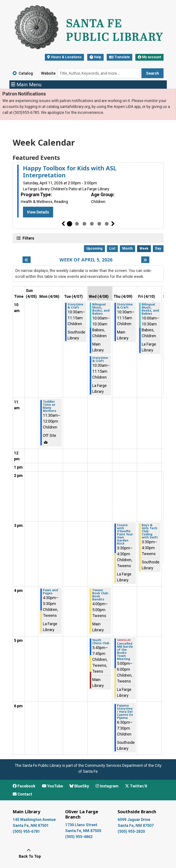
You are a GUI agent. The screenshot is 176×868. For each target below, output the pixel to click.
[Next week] (145, 260)
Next (113, 224)
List (112, 248)
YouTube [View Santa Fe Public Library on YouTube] (52, 786)
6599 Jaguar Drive (134, 819)
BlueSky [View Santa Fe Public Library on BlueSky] (79, 786)
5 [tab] (99, 224)
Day (158, 248)
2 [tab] (77, 224)
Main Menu (26, 84)
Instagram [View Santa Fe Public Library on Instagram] (107, 786)
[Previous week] (27, 260)
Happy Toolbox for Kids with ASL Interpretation (70, 172)
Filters (28, 238)
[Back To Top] (29, 853)
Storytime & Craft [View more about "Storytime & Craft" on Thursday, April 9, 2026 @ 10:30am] (125, 306)
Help (95, 57)
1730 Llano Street (81, 825)
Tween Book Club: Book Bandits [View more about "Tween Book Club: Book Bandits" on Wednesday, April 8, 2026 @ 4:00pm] (100, 595)
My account (149, 57)
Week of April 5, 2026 (86, 260)
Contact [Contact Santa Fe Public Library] (22, 794)
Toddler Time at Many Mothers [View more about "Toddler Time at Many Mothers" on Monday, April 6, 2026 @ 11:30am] (50, 406)
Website (48, 73)
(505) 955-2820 (131, 831)
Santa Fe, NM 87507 (136, 825)
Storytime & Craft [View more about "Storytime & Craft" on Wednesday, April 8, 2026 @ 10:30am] (100, 359)
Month (127, 248)
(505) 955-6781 (27, 831)
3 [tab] (84, 224)
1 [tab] (70, 224)
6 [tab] (107, 224)
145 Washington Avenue (34, 819)
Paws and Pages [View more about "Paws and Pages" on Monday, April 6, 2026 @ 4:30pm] (50, 592)
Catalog (26, 73)
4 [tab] (92, 224)
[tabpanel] (88, 192)
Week (144, 248)
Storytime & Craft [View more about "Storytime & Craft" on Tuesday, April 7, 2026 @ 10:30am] (75, 306)
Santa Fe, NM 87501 (31, 825)
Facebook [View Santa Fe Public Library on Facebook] (24, 786)
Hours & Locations (66, 57)
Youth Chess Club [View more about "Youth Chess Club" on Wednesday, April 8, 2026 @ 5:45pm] (101, 642)
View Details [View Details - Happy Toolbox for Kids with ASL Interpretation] (38, 212)
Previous (63, 224)
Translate (119, 57)
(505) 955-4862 (79, 837)
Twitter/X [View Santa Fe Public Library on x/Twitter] (136, 786)
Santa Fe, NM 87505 (84, 831)
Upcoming (94, 248)
